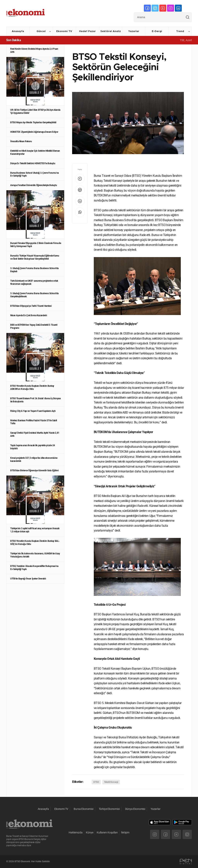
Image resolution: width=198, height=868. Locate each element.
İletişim (125, 832)
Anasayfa (18, 31)
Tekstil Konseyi (111, 782)
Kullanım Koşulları (107, 832)
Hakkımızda (76, 832)
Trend (180, 31)
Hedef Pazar (87, 31)
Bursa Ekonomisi (83, 809)
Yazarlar (134, 31)
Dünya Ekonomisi (135, 809)
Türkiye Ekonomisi (109, 809)
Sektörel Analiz (111, 31)
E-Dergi (157, 31)
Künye (90, 832)
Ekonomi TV (64, 31)
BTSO (96, 782)
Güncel (41, 31)
